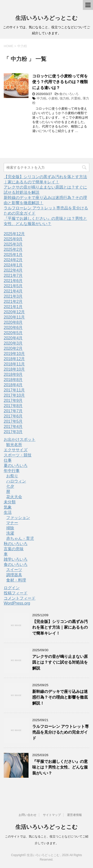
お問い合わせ (28, 815)
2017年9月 (13, 401)
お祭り (12, 476)
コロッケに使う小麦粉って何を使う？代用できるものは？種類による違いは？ (60, 82)
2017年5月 (13, 421)
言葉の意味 (14, 549)
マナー (12, 523)
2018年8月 (13, 380)
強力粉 (64, 98)
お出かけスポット (20, 439)
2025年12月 (14, 234)
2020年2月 (13, 348)
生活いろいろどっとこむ (46, 18)
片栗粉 (76, 98)
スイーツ (14, 570)
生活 (8, 512)
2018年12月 (14, 359)
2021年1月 (13, 307)
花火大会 (14, 497)
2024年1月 (13, 265)
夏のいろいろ (16, 466)
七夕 (10, 486)
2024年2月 (13, 260)
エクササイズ (16, 450)
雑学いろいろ (16, 559)
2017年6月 (13, 416)
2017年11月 (14, 390)
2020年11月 (14, 317)
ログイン (12, 588)
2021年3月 (13, 296)
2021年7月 (13, 275)
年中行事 (12, 471)
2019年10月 (14, 354)
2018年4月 (13, 385)
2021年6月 (13, 281)
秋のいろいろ (16, 544)
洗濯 (10, 533)
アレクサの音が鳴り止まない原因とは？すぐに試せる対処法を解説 (60, 662)
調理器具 (14, 575)
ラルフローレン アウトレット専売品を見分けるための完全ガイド (61, 732)
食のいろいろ (69, 94)
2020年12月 (14, 312)
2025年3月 (13, 244)
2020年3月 (13, 343)
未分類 (10, 502)
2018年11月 (14, 364)
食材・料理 (16, 580)
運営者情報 (74, 815)
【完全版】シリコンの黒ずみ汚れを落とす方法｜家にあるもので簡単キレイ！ (60, 627)
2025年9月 (13, 239)
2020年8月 (13, 322)
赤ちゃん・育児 (20, 538)
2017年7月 (13, 411)
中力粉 (42, 98)
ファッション (18, 518)
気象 (8, 507)
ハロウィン (16, 481)
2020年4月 (13, 338)
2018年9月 (13, 374)
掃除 (10, 528)
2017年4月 (13, 427)
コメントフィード (20, 598)
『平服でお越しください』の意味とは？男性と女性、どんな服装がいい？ (60, 767)
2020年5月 (13, 333)
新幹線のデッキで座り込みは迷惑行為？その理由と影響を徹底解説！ (60, 697)
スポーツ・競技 (18, 455)
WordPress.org (17, 603)
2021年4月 (13, 291)
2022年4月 (13, 270)
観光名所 (14, 445)
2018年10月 (14, 369)
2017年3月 (13, 432)
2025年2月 (13, 249)
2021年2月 (13, 302)
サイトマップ (52, 815)
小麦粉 (53, 98)
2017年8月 (13, 406)
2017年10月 (14, 395)
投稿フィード (16, 593)
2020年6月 (13, 328)
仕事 (8, 460)
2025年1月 (13, 255)
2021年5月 (13, 286)
